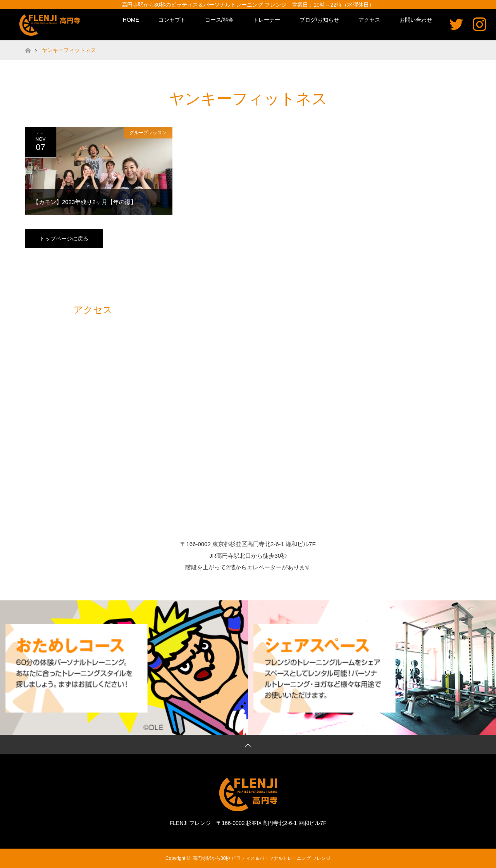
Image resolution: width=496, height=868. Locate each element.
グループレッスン (148, 133)
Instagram (480, 24)
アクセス (369, 20)
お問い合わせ (416, 20)
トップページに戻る (64, 239)
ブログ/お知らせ (319, 20)
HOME (131, 20)
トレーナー (267, 20)
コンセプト (172, 20)
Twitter (456, 24)
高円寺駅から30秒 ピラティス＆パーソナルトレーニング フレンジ (262, 858)
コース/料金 (219, 20)
